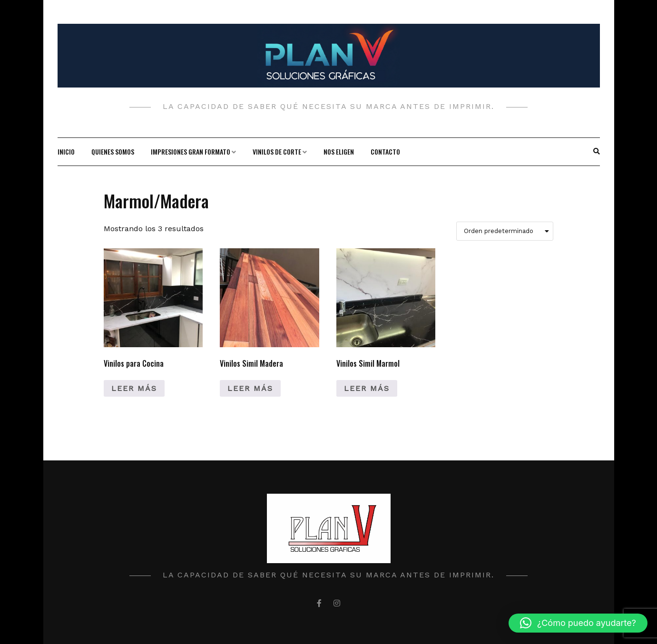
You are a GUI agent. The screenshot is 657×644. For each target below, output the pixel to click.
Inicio (66, 151)
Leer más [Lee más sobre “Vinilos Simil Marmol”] (367, 388)
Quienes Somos (113, 151)
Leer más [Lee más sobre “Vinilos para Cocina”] (134, 388)
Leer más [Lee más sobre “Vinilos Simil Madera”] (250, 388)
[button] (578, 623)
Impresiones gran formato (191, 151)
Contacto (385, 151)
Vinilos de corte (277, 151)
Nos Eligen (339, 151)
